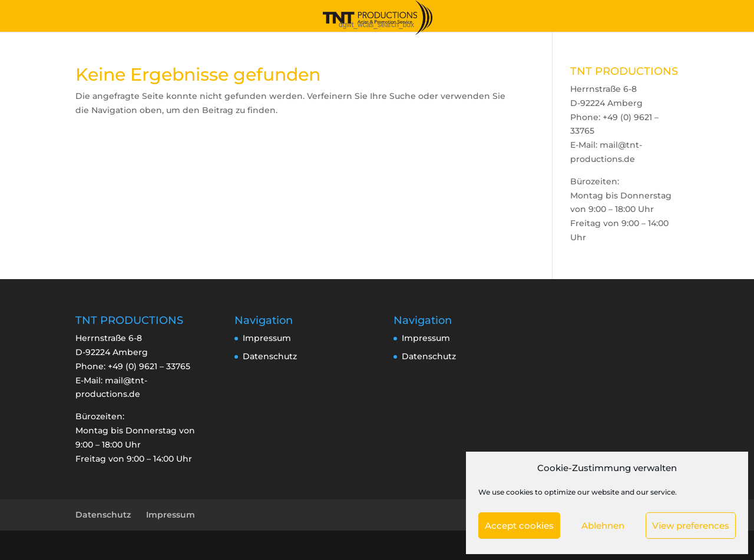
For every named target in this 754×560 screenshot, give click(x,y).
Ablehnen (603, 526)
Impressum (267, 338)
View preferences (691, 526)
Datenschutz (270, 356)
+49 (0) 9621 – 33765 (149, 366)
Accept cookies (519, 526)
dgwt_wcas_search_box (376, 25)
